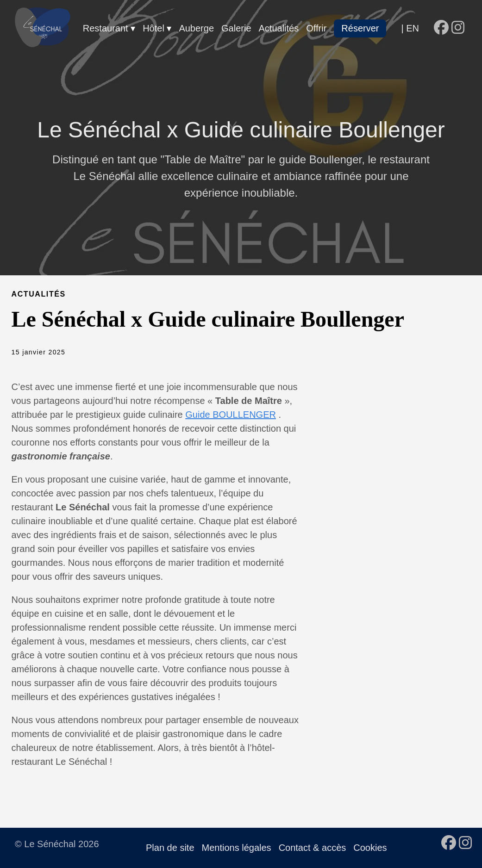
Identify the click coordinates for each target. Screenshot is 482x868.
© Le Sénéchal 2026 (57, 844)
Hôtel (155, 28)
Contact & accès (313, 848)
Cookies (370, 848)
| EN (410, 28)
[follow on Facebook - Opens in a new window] (441, 28)
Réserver (360, 28)
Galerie (236, 28)
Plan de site (170, 848)
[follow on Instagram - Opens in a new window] (458, 28)
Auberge (196, 28)
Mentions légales (237, 848)
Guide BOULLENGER (231, 415)
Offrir (316, 28)
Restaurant (107, 28)
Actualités (279, 28)
